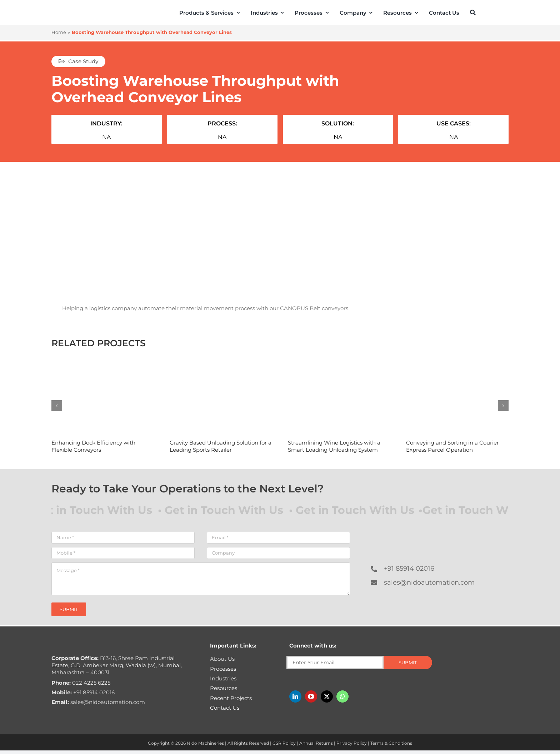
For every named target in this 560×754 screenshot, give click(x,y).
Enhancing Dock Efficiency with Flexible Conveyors (93, 446)
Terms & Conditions (391, 743)
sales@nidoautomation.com (429, 582)
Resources (224, 688)
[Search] (473, 13)
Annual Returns (316, 743)
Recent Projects (231, 698)
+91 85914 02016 (409, 569)
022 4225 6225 (81, 683)
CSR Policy (284, 743)
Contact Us (225, 708)
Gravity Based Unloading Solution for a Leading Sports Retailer (221, 446)
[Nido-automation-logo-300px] (72, 11)
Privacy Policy (352, 743)
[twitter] (327, 696)
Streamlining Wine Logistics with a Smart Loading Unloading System (334, 446)
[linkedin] (295, 696)
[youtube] (311, 696)
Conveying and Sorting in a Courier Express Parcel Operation (452, 446)
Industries (223, 678)
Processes (223, 669)
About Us (222, 659)
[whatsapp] (342, 696)
